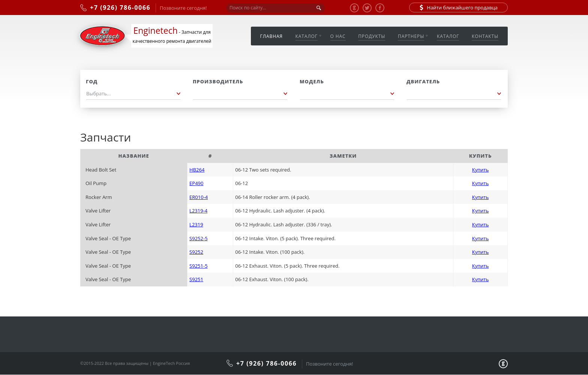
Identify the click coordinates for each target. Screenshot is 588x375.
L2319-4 (198, 211)
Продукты (372, 36)
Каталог (307, 36)
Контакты (485, 36)
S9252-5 (198, 238)
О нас (338, 36)
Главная (271, 36)
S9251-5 (198, 266)
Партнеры (411, 36)
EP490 (196, 183)
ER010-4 (199, 197)
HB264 (197, 170)
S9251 (196, 279)
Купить (481, 170)
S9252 (196, 252)
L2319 (196, 224)
